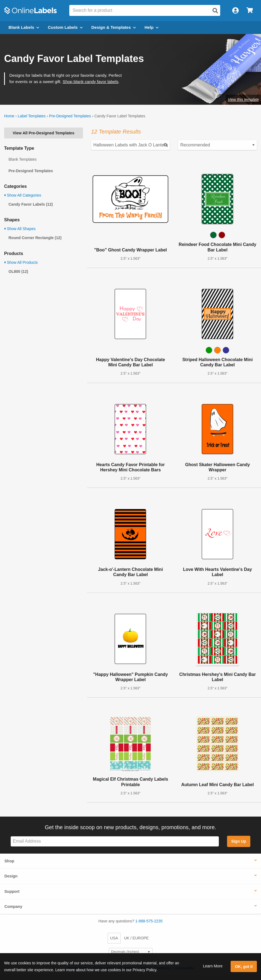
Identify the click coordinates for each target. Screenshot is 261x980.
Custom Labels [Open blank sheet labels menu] (65, 27)
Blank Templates (22, 159)
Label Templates (32, 116)
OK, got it (244, 967)
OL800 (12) (18, 271)
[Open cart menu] (250, 11)
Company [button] (13, 907)
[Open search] (215, 11)
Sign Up (239, 841)
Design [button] (11, 876)
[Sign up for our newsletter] (115, 841)
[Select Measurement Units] (131, 952)
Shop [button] (9, 861)
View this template (243, 100)
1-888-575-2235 (149, 921)
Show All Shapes (20, 229)
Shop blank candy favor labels (91, 82)
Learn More (213, 966)
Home (9, 116)
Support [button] (12, 891)
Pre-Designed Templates (70, 116)
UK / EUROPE (136, 938)
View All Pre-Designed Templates (43, 133)
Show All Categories (23, 195)
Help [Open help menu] (152, 27)
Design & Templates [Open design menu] (114, 27)
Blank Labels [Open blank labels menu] (24, 27)
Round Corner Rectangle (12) (35, 238)
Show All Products (21, 262)
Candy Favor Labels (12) (31, 204)
